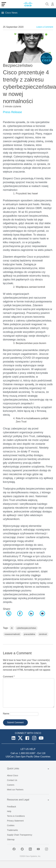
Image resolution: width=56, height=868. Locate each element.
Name (6, 714)
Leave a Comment (45, 27)
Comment (9, 677)
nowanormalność (12, 634)
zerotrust (43, 634)
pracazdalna (29, 634)
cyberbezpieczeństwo (26, 628)
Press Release (12, 112)
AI (12, 628)
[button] (11, 13)
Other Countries (42, 757)
